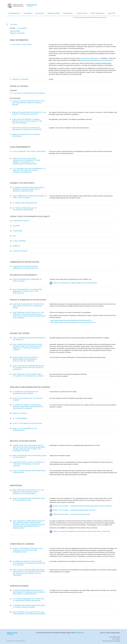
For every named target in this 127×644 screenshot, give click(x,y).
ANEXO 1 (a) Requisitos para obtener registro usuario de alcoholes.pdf (75, 283)
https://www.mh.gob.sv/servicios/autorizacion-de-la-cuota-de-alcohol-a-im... (73, 322)
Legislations (15, 31)
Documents (40, 13)
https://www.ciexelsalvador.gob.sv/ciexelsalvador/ (98, 60)
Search (111, 13)
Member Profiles (54, 13)
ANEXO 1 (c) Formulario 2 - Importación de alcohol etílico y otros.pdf (74, 510)
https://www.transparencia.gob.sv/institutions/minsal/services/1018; (71, 320)
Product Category (17, 33)
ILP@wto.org (80, 633)
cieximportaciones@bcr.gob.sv (90, 58)
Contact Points (82, 13)
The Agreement (15, 13)
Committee (28, 13)
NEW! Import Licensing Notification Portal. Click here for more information (92, 17)
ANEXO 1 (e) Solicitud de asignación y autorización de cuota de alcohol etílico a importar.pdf (81, 531)
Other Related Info (98, 13)
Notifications (69, 13)
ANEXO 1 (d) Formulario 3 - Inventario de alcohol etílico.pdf (71, 514)
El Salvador (22, 28)
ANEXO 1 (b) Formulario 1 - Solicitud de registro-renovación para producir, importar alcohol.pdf (82, 506)
